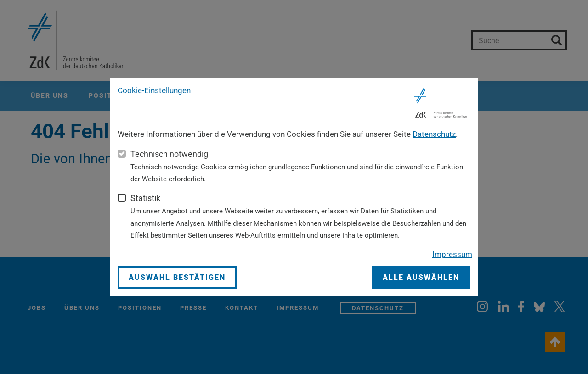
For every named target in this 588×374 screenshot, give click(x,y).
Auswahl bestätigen (177, 277)
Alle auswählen (421, 277)
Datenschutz (434, 134)
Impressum (452, 254)
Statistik (145, 198)
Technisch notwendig (169, 154)
